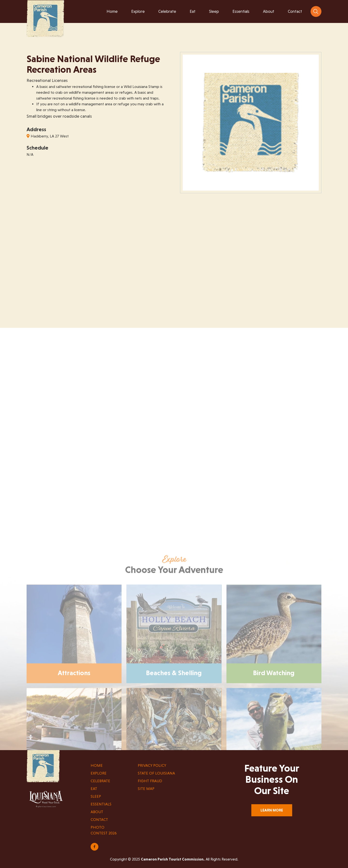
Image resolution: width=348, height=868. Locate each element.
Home (97, 765)
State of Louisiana (156, 773)
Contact (99, 820)
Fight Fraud (150, 781)
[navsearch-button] (316, 11)
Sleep (96, 796)
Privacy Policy (152, 765)
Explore (99, 773)
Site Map (146, 789)
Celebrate (100, 781)
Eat (94, 789)
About (97, 812)
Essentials (101, 804)
